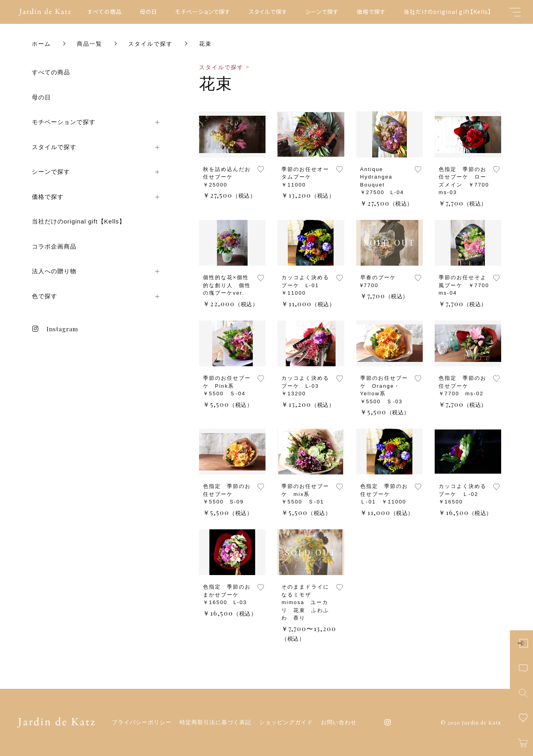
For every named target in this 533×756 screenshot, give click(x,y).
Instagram (55, 329)
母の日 (148, 12)
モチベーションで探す (203, 12)
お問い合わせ (339, 722)
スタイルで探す (268, 12)
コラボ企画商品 (54, 246)
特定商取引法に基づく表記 (215, 722)
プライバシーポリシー (142, 722)
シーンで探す (322, 12)
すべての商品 (105, 12)
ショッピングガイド (286, 722)
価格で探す (371, 12)
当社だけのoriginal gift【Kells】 (447, 12)
